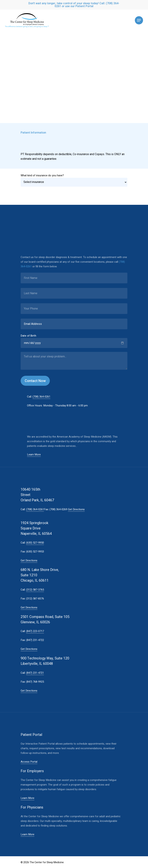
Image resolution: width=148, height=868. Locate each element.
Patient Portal (84, 6)
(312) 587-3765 (35, 590)
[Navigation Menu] (139, 20)
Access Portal (29, 762)
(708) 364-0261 (41, 397)
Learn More (34, 454)
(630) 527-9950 (35, 543)
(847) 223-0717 (35, 631)
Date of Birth (28, 336)
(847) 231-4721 (35, 673)
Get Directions (76, 509)
